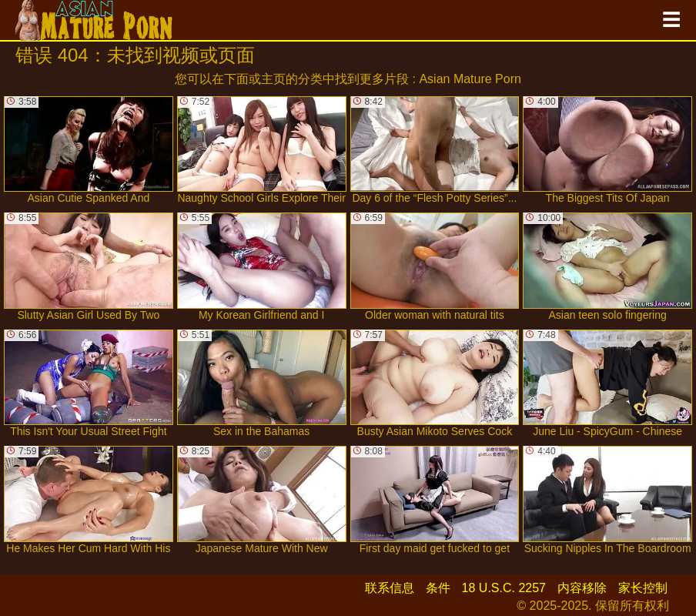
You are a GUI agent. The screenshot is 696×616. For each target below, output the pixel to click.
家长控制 (643, 588)
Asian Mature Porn (470, 79)
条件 (438, 588)
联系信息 (390, 588)
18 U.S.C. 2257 (504, 588)
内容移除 (582, 588)
